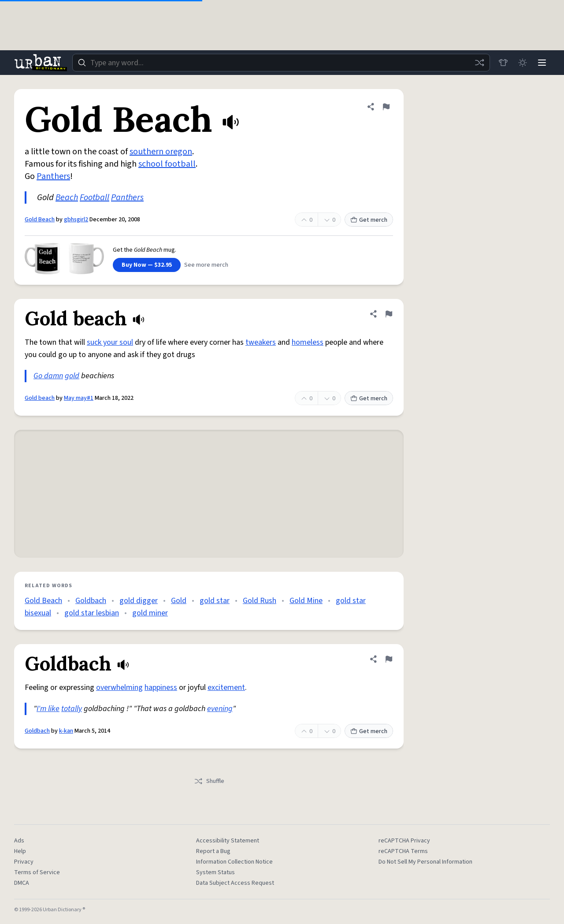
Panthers (53, 176)
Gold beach (40, 398)
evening (220, 709)
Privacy (24, 862)
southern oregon (161, 152)
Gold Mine (306, 601)
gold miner (150, 613)
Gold (179, 601)
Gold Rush (260, 601)
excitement (226, 687)
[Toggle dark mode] (523, 63)
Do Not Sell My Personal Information (425, 862)
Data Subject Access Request (235, 883)
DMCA (22, 883)
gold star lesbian (92, 613)
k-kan (66, 731)
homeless (308, 342)
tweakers (261, 342)
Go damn (48, 376)
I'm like (48, 709)
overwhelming (119, 687)
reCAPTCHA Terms (403, 851)
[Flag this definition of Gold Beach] (386, 107)
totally (72, 709)
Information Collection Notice (234, 862)
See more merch (206, 265)
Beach (67, 197)
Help (20, 851)
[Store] (503, 63)
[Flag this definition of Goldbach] (389, 659)
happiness (161, 687)
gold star (215, 601)
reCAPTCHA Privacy (404, 841)
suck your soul (110, 342)
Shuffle (209, 781)
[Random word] (479, 63)
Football (95, 197)
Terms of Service (37, 872)
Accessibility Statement (228, 841)
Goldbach (91, 601)
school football (167, 164)
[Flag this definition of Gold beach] (389, 314)
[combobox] (281, 63)
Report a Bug (213, 851)
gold (72, 376)
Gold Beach (40, 220)
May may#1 (79, 398)
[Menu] (542, 63)
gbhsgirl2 (76, 220)
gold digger (139, 601)
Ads (19, 841)
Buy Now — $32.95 (147, 265)
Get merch (369, 220)
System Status (215, 872)
